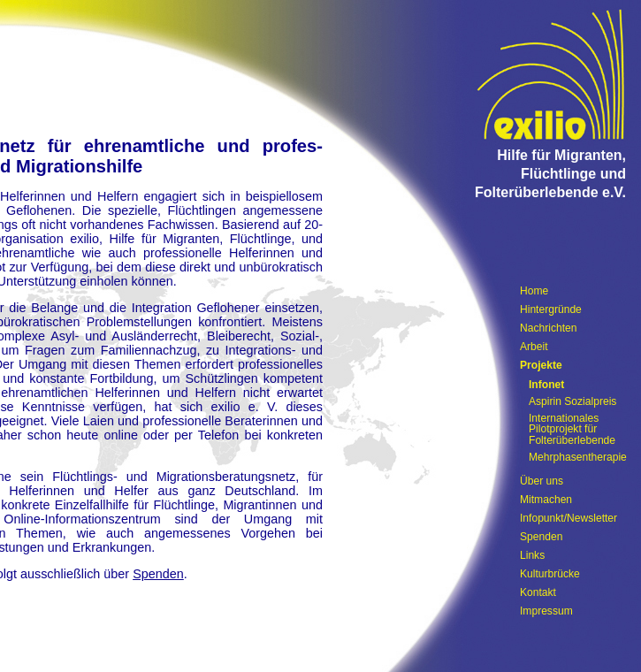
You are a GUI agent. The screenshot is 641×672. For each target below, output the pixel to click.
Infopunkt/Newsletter (569, 518)
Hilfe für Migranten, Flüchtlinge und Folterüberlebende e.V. (550, 174)
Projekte (541, 365)
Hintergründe (551, 309)
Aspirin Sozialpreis (572, 401)
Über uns (542, 481)
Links (532, 555)
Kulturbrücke (550, 574)
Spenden (158, 574)
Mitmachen (546, 500)
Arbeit (534, 347)
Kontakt (538, 592)
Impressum (546, 611)
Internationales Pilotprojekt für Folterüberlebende (572, 429)
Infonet (546, 385)
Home (534, 291)
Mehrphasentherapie (578, 457)
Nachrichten (548, 328)
